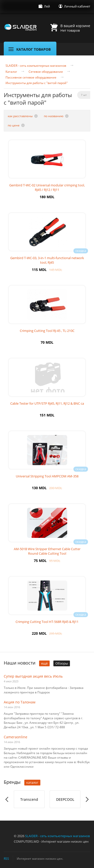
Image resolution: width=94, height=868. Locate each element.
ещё (44, 663)
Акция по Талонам (20, 702)
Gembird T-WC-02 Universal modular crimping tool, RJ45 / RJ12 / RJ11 (47, 187)
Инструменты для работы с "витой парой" (37, 83)
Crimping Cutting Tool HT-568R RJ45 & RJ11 (47, 622)
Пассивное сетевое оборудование (31, 78)
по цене (14, 125)
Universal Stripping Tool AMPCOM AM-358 (47, 476)
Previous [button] (7, 799)
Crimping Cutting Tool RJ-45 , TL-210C (47, 331)
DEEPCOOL (65, 799)
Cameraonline (16, 737)
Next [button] (87, 799)
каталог (32, 782)
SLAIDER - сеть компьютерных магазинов (36, 66)
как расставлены (20, 116)
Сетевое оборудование (46, 72)
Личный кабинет (77, 6)
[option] (29, 799)
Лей (47, 6)
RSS (6, 858)
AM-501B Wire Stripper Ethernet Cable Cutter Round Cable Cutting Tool (47, 551)
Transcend (29, 799)
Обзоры (62, 663)
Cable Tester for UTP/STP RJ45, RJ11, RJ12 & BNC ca (47, 403)
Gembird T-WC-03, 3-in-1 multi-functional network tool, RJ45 (47, 260)
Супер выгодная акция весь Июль (33, 676)
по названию (54, 116)
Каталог (11, 72)
